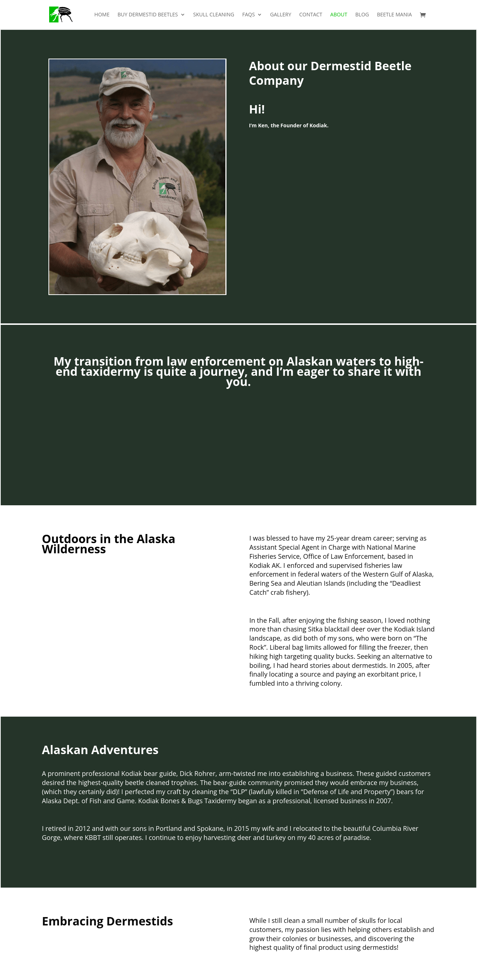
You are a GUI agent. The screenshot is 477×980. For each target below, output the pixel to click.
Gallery (281, 15)
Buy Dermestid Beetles (148, 15)
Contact (311, 15)
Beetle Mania (394, 15)
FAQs (249, 15)
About (339, 15)
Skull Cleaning (214, 15)
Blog (362, 15)
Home (102, 15)
